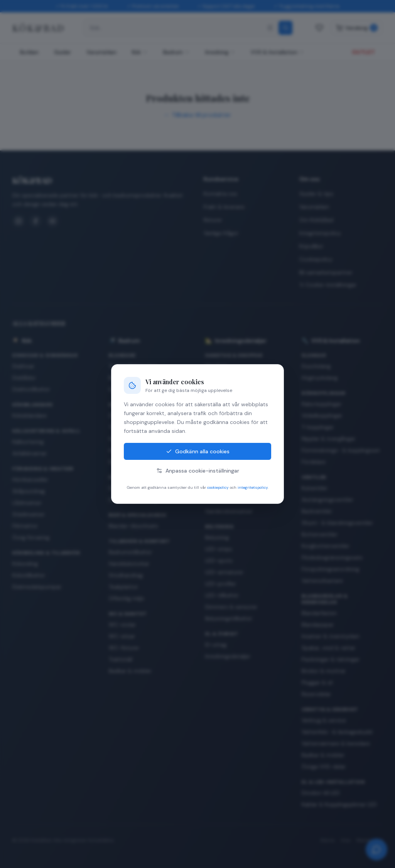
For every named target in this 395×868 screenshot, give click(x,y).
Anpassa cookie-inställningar (198, 471)
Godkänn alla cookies (198, 451)
